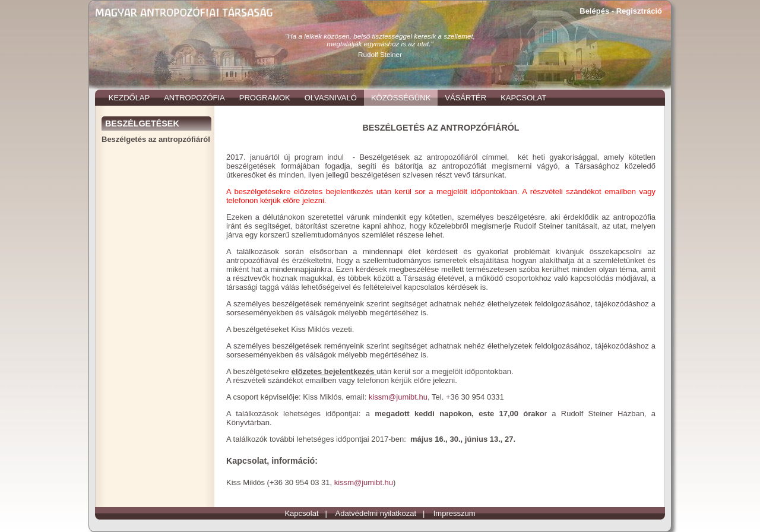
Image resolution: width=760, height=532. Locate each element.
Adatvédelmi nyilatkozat (376, 513)
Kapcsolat (301, 513)
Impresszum (455, 513)
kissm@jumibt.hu (398, 397)
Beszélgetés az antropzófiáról (156, 139)
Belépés (594, 11)
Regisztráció (639, 11)
